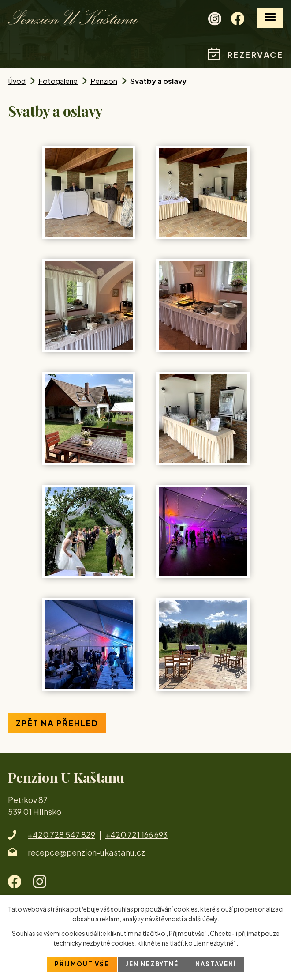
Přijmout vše (80, 964)
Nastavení (218, 964)
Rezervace (256, 55)
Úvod (17, 81)
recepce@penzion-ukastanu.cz (86, 852)
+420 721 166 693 (136, 835)
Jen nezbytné (152, 964)
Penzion (104, 81)
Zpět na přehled (57, 723)
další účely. (204, 918)
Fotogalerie (58, 81)
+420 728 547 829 (62, 835)
